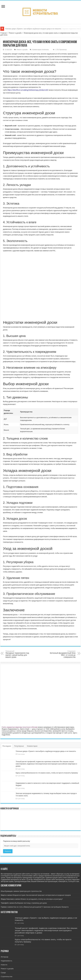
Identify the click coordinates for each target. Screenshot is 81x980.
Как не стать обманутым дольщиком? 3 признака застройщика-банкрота (41, 907)
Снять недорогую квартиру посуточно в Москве (20, 727)
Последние (7, 746)
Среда (3, 973)
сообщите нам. (74, 881)
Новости (4, 965)
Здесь (75, 733)
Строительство (7, 977)
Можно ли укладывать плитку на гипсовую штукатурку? (42, 899)
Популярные (19, 746)
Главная (4, 33)
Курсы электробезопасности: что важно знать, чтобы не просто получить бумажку (47, 773)
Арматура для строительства (31, 891)
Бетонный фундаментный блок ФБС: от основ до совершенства (62, 654)
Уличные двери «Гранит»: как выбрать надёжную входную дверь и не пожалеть (33, 29)
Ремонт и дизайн (15, 33)
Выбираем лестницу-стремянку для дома (31, 903)
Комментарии (32, 746)
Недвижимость (6, 961)
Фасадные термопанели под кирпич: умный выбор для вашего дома (19, 654)
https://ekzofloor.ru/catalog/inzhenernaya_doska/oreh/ (28, 90)
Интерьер (4, 957)
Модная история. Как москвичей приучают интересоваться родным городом (42, 895)
